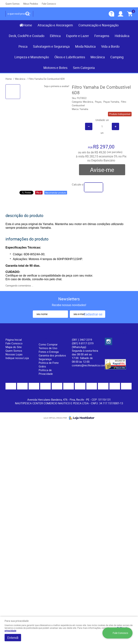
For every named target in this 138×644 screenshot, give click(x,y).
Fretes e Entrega (49, 352)
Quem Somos (13, 4)
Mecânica (98, 57)
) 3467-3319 (82, 340)
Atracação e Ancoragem (55, 25)
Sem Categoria (84, 68)
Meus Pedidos (31, 4)
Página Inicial (14, 340)
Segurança (45, 359)
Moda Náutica (85, 46)
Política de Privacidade (46, 372)
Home (28, 25)
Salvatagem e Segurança (51, 46)
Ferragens (102, 36)
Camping (117, 57)
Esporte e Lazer (78, 36)
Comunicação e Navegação (99, 25)
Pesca (23, 46)
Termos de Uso (48, 348)
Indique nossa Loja (17, 358)
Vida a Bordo (110, 46)
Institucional (15, 334)
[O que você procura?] (27, 14)
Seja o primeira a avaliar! (57, 86)
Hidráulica (122, 36)
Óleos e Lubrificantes (70, 57)
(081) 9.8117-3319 (83, 345)
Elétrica (55, 36)
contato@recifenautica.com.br (90, 365)
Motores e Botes (55, 68)
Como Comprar (48, 344)
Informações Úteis (49, 336)
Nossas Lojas (14, 354)
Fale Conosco (49, 4)
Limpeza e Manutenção (32, 57)
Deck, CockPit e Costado (27, 36)
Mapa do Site (14, 347)
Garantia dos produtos (52, 355)
